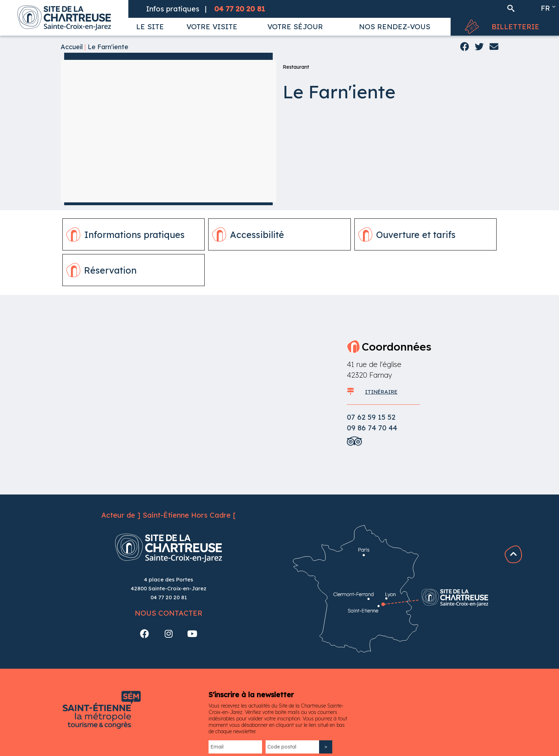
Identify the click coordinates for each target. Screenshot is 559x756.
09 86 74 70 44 (372, 428)
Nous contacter (169, 613)
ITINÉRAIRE (381, 392)
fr (545, 8)
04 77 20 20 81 (169, 597)
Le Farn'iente (108, 47)
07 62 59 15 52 (371, 417)
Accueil (72, 47)
